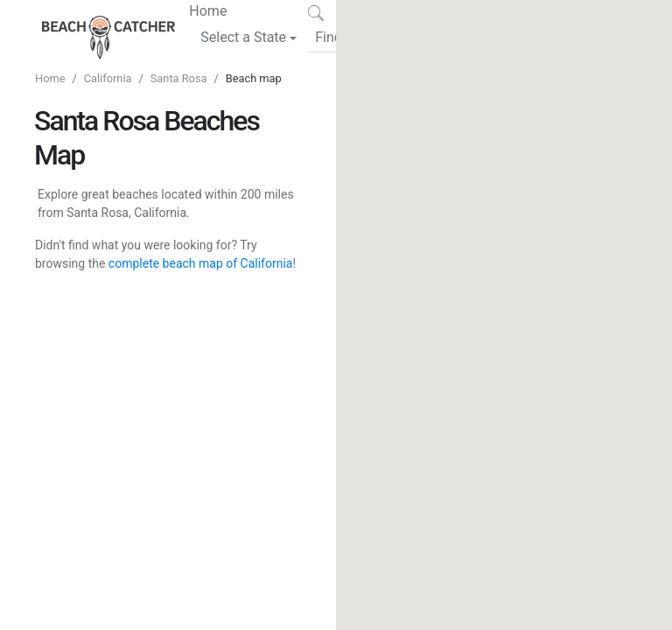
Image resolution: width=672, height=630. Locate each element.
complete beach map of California (201, 263)
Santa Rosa (179, 78)
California (108, 78)
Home (208, 10)
